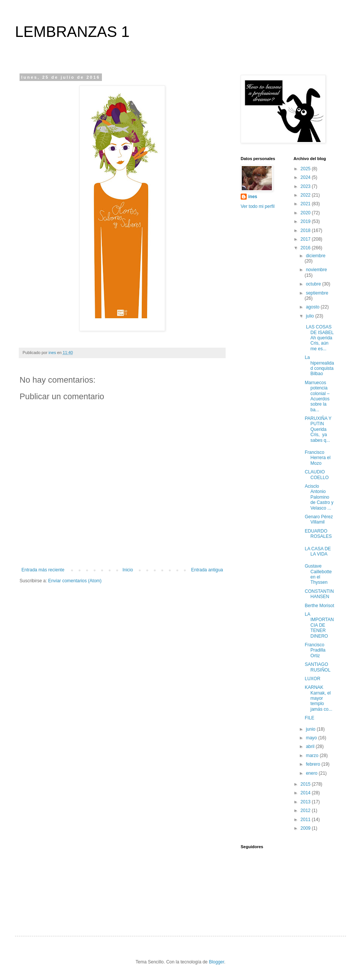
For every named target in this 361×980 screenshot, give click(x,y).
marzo (313, 756)
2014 (306, 793)
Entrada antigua (207, 570)
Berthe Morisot (319, 606)
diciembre (315, 256)
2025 (306, 169)
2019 (306, 221)
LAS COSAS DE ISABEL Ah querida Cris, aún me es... (319, 338)
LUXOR (312, 679)
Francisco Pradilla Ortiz (315, 650)
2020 (306, 213)
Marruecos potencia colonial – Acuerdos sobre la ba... (317, 396)
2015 (306, 784)
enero (312, 773)
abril (311, 746)
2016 (306, 248)
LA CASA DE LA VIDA (318, 551)
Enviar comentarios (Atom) (75, 581)
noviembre (316, 270)
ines (253, 197)
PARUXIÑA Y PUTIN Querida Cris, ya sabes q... (318, 429)
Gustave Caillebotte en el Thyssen (318, 574)
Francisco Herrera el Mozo (317, 458)
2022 (306, 195)
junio (311, 729)
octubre (314, 284)
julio (310, 316)
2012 (306, 811)
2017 (306, 239)
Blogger (216, 962)
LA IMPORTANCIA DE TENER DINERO (319, 625)
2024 (306, 177)
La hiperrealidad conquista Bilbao (319, 366)
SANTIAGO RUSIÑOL (317, 667)
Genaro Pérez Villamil (319, 519)
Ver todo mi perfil (258, 206)
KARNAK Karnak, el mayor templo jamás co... (318, 698)
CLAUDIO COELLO (317, 475)
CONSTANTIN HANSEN (319, 594)
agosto (313, 307)
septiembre (317, 293)
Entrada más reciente (43, 570)
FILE (309, 718)
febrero (313, 764)
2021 (306, 204)
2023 (306, 186)
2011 (306, 820)
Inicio (128, 570)
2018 (306, 230)
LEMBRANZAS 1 (72, 32)
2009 (306, 828)
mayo (312, 738)
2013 (306, 802)
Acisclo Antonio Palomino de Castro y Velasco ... (319, 497)
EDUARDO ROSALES (318, 534)
